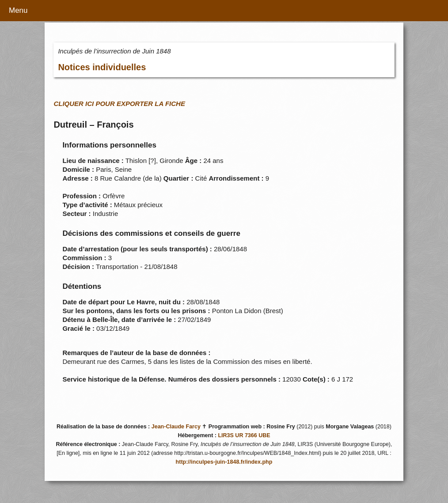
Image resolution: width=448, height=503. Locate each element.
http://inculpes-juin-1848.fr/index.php (224, 462)
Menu (18, 10)
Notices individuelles (102, 67)
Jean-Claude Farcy (176, 427)
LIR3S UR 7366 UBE (244, 435)
